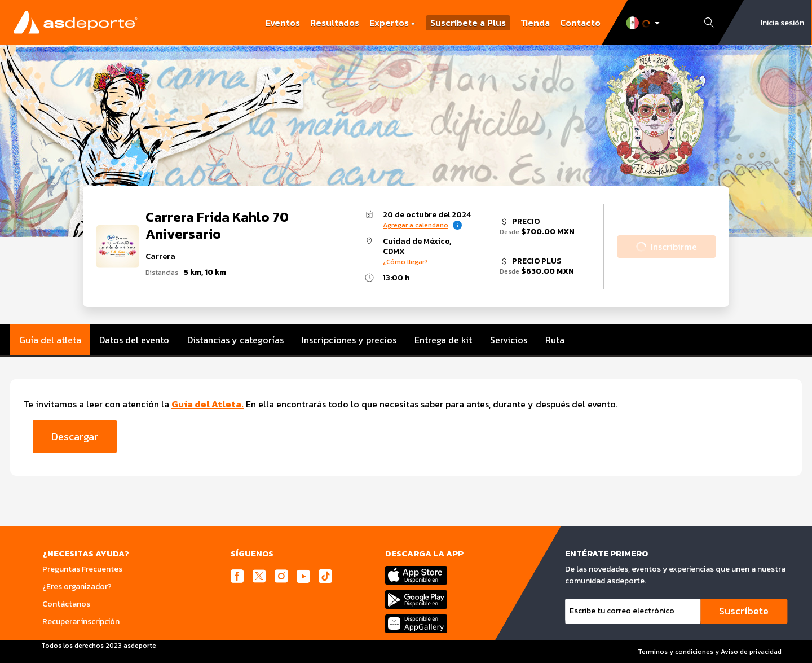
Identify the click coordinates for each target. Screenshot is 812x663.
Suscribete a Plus (468, 23)
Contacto (580, 23)
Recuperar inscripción (81, 622)
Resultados (335, 23)
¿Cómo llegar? (405, 262)
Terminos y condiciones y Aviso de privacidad (710, 652)
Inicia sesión (782, 23)
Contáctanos (66, 604)
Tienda (535, 23)
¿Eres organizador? (77, 587)
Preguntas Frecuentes (82, 569)
